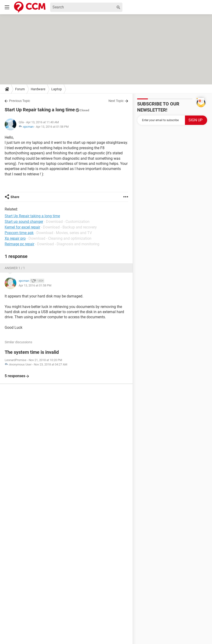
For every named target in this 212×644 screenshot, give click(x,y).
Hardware (38, 89)
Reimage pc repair (19, 244)
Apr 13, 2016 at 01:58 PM (52, 127)
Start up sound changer (24, 222)
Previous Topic (20, 101)
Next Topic (116, 101)
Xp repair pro (15, 238)
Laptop (57, 89)
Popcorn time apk (19, 233)
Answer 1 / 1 (15, 268)
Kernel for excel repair (22, 227)
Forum (20, 89)
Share (15, 197)
